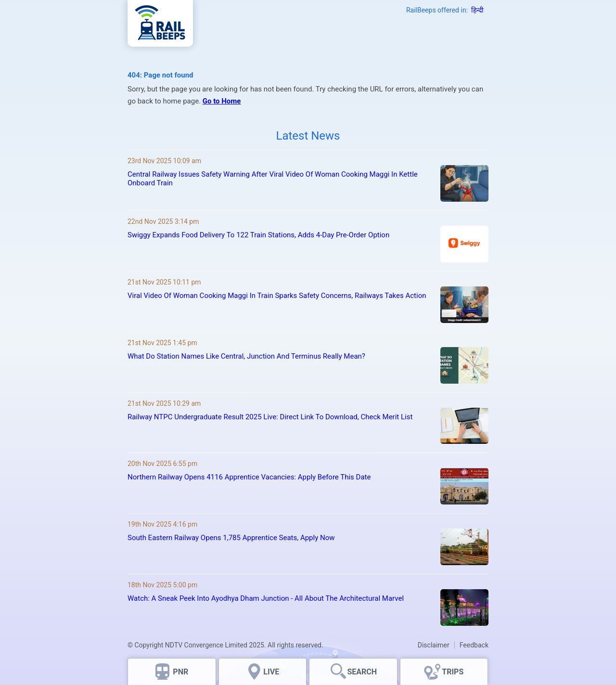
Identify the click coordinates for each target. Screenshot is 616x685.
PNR (180, 672)
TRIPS (453, 672)
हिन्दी (477, 10)
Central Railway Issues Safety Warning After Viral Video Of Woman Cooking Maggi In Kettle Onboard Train (273, 179)
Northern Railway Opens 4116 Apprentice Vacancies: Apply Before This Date (249, 477)
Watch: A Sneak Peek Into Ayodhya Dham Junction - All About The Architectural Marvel (266, 598)
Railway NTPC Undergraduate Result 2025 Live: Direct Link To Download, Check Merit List (270, 417)
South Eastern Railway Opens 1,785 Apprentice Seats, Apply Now (231, 538)
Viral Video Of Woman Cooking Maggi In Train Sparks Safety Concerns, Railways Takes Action (277, 296)
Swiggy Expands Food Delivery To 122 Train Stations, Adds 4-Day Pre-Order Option (258, 235)
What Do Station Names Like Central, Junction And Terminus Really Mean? (246, 356)
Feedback (474, 645)
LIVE (271, 672)
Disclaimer (434, 645)
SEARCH (362, 672)
